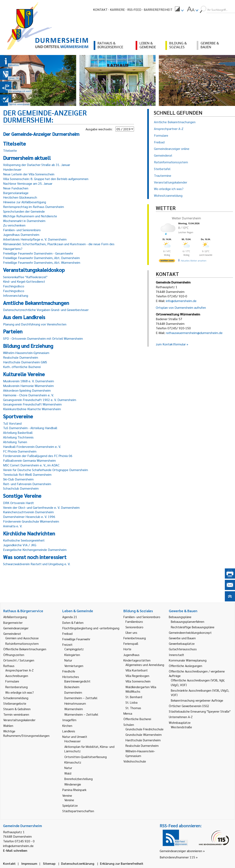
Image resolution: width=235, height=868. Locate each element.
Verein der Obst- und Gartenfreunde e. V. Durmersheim (41, 507)
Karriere (117, 9)
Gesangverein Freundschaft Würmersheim (32, 404)
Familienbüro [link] (134, 621)
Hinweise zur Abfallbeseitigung (25, 202)
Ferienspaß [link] (131, 643)
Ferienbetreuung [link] (135, 638)
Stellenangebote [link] (15, 703)
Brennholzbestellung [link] (79, 779)
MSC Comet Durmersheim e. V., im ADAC (31, 465)
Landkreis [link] (69, 731)
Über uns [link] (131, 632)
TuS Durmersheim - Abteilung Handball (30, 428)
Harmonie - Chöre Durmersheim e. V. (28, 395)
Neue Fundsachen (16, 188)
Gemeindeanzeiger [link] (16, 628)
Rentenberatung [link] (16, 687)
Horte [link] (127, 649)
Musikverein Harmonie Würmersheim (28, 386)
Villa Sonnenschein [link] (138, 681)
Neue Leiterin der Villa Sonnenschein (29, 174)
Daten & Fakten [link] (73, 622)
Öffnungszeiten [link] (14, 655)
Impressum (29, 863)
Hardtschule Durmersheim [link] (143, 740)
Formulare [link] (12, 681)
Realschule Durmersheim (21, 357)
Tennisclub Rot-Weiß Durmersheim (27, 474)
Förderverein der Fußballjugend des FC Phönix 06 (38, 456)
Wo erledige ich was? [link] (20, 692)
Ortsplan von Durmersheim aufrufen (181, 307)
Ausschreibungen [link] (17, 676)
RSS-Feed (134, 9)
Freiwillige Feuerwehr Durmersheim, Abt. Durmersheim (41, 258)
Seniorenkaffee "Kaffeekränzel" (25, 277)
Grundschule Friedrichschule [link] (144, 729)
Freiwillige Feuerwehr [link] (76, 639)
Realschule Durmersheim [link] (142, 745)
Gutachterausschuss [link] (183, 649)
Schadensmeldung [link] (16, 698)
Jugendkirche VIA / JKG (20, 545)
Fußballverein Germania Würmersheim (29, 460)
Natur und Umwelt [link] (75, 737)
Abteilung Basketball (18, 432)
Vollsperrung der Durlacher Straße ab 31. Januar (37, 165)
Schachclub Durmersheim (21, 488)
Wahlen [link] (8, 726)
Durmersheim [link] (73, 692)
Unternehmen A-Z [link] (181, 717)
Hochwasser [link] (72, 741)
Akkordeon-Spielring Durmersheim (27, 390)
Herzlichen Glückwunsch (20, 197)
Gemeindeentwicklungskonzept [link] (190, 632)
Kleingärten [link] (72, 655)
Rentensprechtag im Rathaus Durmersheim (33, 207)
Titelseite (10, 150)
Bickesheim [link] (72, 687)
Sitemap (49, 863)
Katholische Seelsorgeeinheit (24, 540)
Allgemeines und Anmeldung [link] (145, 665)
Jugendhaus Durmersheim (21, 235)
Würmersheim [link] (74, 709)
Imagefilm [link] (69, 720)
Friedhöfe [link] (69, 671)
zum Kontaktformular (171, 344)
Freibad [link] (67, 633)
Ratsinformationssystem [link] (22, 643)
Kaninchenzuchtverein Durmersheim (28, 512)
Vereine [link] (69, 800)
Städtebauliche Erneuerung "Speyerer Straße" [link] (200, 711)
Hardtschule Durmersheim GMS (25, 362)
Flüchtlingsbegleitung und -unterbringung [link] (91, 628)
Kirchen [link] (67, 726)
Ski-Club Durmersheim (18, 479)
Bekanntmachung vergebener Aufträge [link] (197, 700)
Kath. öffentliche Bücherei (22, 367)
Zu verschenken (14, 225)
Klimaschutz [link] (73, 762)
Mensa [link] (128, 713)
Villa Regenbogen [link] (137, 676)
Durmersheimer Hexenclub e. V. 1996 (29, 517)
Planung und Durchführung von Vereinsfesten (35, 324)
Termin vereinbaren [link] (16, 714)
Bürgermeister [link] (13, 622)
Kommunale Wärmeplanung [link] (188, 660)
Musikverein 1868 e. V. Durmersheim (29, 381)
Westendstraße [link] (181, 727)
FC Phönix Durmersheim (20, 451)
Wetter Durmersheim (186, 218)
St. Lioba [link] (131, 702)
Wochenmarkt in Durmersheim (24, 221)
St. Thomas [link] (133, 708)
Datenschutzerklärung (78, 863)
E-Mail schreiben (15, 850)
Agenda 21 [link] (70, 617)
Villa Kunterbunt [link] (137, 670)
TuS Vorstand (12, 423)
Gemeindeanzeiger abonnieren (181, 851)
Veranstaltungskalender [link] (19, 720)
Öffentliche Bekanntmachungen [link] (25, 649)
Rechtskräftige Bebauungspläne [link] (193, 627)
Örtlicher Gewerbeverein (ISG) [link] (189, 706)
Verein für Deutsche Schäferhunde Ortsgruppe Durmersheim (46, 470)
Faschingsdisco (14, 286)
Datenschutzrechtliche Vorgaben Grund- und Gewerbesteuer (46, 310)
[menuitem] (179, 10)
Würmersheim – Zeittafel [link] (81, 714)
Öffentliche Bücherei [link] (137, 719)
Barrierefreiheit (158, 9)
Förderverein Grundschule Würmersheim (31, 521)
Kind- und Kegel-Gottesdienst (24, 281)
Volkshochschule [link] (135, 761)
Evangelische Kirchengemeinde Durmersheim (35, 550)
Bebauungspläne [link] (180, 617)
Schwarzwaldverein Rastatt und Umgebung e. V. (37, 564)
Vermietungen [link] (74, 666)
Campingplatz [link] (74, 649)
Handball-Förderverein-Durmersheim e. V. (32, 447)
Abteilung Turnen (15, 442)
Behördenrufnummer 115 (177, 857)
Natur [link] (68, 660)
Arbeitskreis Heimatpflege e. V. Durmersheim (35, 239)
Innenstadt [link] (176, 655)
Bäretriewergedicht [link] (77, 681)
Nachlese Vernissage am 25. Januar (28, 183)
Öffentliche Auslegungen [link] (186, 666)
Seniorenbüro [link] (134, 627)
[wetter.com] (167, 261)
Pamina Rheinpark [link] (74, 790)
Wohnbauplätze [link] (180, 722)
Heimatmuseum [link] (75, 703)
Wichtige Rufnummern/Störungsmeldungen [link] (26, 733)
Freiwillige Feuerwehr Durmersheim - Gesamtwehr (38, 253)
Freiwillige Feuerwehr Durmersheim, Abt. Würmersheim (42, 262)
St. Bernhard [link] (134, 697)
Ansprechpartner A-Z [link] (19, 670)
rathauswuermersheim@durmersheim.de (194, 333)
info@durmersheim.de (181, 301)
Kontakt (100, 9)
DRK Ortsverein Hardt (18, 503)
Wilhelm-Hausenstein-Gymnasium (26, 353)
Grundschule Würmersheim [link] (144, 735)
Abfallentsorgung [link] (15, 617)
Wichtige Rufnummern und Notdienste (30, 216)
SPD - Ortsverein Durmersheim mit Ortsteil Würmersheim (43, 338)
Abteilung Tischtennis (18, 437)
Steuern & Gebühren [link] (17, 709)
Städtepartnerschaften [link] (78, 811)
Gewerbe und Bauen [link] (182, 638)
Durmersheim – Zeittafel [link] (81, 698)
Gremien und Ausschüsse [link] (22, 638)
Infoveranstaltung (16, 295)
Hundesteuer (12, 169)
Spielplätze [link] (70, 805)
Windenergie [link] (73, 784)
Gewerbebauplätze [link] (182, 643)
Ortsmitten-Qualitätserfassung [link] (86, 757)
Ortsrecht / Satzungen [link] (19, 660)
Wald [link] (68, 773)
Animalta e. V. (13, 526)
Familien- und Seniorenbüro (22, 230)
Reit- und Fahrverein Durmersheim (27, 484)
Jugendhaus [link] (131, 655)
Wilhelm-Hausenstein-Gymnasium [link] (140, 753)
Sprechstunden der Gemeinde (24, 211)
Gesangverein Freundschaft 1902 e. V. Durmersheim (40, 400)
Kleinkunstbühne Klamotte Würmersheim (32, 409)
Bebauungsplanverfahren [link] (188, 621)
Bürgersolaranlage (16, 193)
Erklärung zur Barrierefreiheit (122, 863)
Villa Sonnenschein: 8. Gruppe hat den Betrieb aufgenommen (46, 179)
